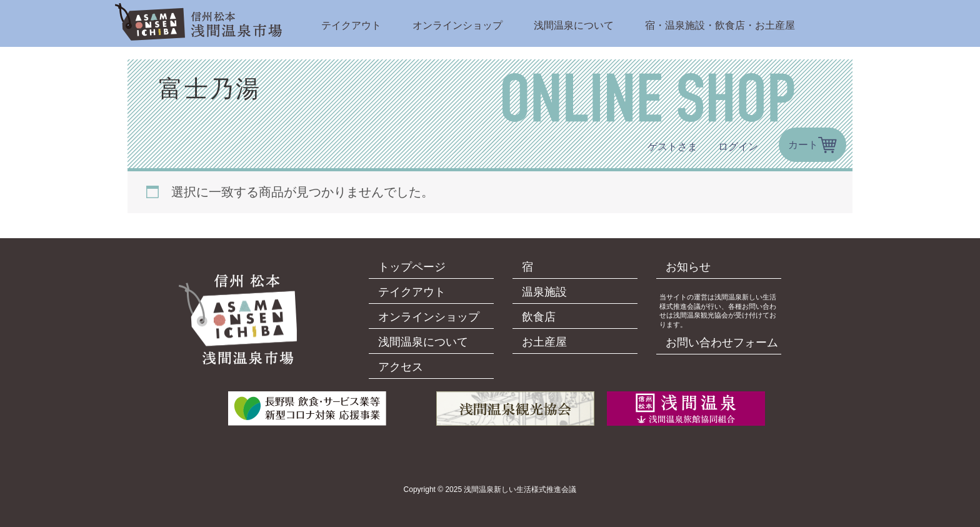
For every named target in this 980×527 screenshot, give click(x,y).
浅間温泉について (574, 25)
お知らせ (688, 267)
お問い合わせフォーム (722, 343)
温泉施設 (544, 292)
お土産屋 (544, 342)
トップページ (412, 267)
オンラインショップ (457, 25)
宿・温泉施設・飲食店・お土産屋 (720, 25)
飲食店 (539, 317)
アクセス (401, 367)
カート (803, 145)
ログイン (738, 147)
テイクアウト (351, 25)
